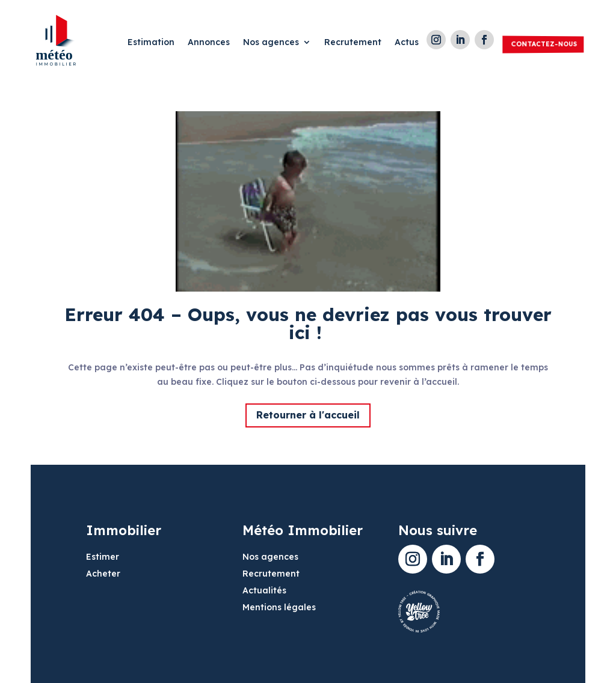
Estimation (151, 43)
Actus (407, 43)
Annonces (209, 43)
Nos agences (271, 43)
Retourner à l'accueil (308, 415)
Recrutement (353, 43)
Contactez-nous (544, 44)
